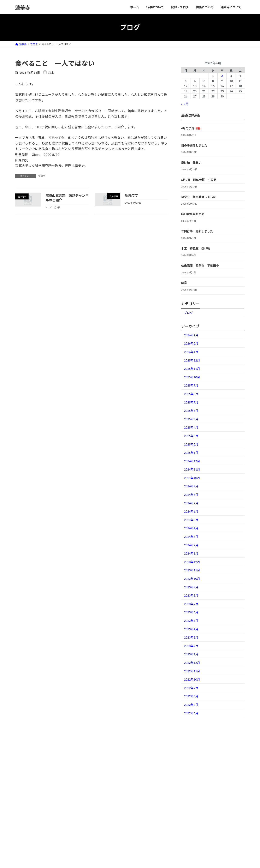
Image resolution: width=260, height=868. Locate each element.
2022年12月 (192, 663)
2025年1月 (191, 453)
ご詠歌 (100, 764)
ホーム (100, 757)
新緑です (132, 195)
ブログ (42, 176)
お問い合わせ (104, 844)
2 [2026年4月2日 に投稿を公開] (222, 75)
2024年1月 (191, 553)
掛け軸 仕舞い (191, 163)
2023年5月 (191, 621)
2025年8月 (191, 394)
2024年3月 (191, 537)
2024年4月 (191, 528)
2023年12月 (192, 562)
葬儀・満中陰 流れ (107, 815)
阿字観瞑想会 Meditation (110, 779)
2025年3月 (191, 436)
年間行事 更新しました (197, 231)
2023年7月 (191, 604)
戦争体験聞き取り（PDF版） (112, 793)
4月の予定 (191, 128)
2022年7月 (191, 705)
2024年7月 (191, 503)
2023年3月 (191, 637)
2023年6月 (191, 612)
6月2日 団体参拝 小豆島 (199, 180)
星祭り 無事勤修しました (199, 197)
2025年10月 (192, 377)
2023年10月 (192, 579)
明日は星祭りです (193, 214)
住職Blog (101, 800)
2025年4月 (191, 427)
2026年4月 (191, 335)
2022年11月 (192, 671)
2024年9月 (191, 486)
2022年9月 (191, 688)
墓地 (99, 822)
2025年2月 (191, 444)
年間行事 (101, 786)
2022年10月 (192, 679)
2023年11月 (192, 570)
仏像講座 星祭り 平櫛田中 (200, 266)
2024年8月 (191, 495)
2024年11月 (192, 469)
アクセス (101, 836)
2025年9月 (191, 385)
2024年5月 (191, 520)
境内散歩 (101, 829)
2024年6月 (191, 511)
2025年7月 (191, 402)
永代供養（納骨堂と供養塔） (112, 808)
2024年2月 (191, 545)
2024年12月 (192, 461)
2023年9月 (191, 587)
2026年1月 (191, 352)
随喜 (184, 283)
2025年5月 (191, 419)
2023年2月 (191, 646)
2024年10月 (192, 478)
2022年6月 (191, 713)
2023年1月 (191, 654)
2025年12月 (192, 360)
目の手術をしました (194, 145)
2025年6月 (191, 411)
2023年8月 (191, 595)
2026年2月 (191, 343)
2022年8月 (191, 696)
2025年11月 (192, 369)
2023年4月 (191, 629)
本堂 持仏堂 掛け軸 (196, 248)
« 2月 (185, 104)
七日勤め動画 (104, 772)
